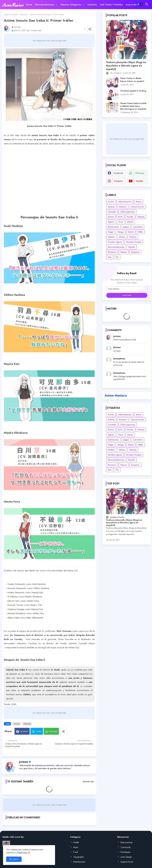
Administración (125, 202)
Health (76, 842)
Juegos (126, 227)
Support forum (127, 862)
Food (76, 852)
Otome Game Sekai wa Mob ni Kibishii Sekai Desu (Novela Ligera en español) (133, 106)
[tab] (29, 5)
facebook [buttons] (118, 173)
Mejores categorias (71, 5)
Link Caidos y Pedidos (111, 5)
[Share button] (63, 731)
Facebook (24, 731)
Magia (111, 232)
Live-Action (138, 227)
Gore (121, 222)
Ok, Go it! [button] (14, 859)
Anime (17, 724)
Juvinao (24, 762)
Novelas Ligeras (115, 242)
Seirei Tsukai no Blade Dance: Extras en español (132, 80)
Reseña (132, 247)
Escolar (130, 217)
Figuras (111, 222)
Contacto (92, 5)
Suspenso (135, 252)
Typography (79, 857)
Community (126, 847)
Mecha (131, 232)
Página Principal (11, 14)
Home (29, 5)
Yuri (117, 257)
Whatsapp (53, 731)
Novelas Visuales (134, 242)
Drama (111, 217)
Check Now (22, 852)
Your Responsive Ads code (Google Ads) (49, 41)
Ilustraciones (113, 227)
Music (76, 847)
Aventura (123, 207)
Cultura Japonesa (128, 212)
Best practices (126, 842)
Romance (112, 252)
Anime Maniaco (116, 395)
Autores (111, 207)
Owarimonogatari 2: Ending (133, 91)
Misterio (111, 237)
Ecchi (120, 217)
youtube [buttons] (140, 181)
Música (122, 237)
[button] (140, 4)
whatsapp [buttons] (140, 173)
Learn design (126, 857)
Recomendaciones (45, 5)
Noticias (24, 14)
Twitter (38, 731)
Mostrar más (88, 782)
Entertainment (79, 862)
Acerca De (131, 5)
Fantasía (141, 217)
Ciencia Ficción (137, 207)
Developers (125, 852)
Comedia (112, 212)
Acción (111, 202)
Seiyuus (124, 252)
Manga (120, 232)
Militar (140, 232)
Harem (130, 222)
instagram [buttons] (118, 181)
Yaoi (110, 257)
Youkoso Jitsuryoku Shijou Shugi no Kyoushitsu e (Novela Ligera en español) (126, 66)
